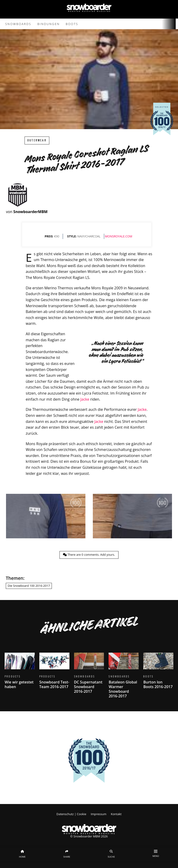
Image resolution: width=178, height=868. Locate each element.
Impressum (99, 814)
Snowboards (18, 24)
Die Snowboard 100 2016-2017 (29, 586)
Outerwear (37, 140)
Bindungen (49, 24)
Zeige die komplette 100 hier (89, 788)
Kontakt (116, 814)
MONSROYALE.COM (119, 236)
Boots (72, 24)
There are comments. (89, 555)
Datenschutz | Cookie (71, 814)
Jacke (85, 399)
